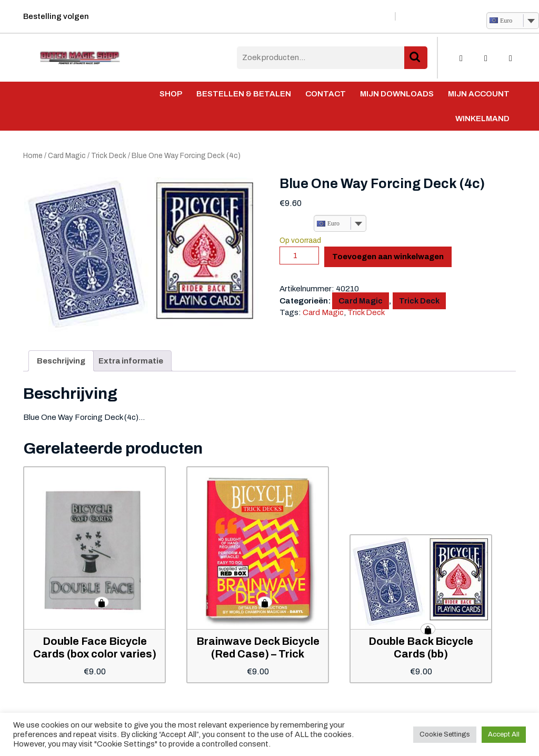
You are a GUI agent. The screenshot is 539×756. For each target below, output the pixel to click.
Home (33, 156)
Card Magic (67, 156)
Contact (326, 94)
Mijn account (479, 94)
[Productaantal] (299, 256)
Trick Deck (109, 156)
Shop (171, 94)
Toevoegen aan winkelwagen (388, 257)
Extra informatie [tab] (131, 361)
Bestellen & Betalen (244, 94)
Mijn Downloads (397, 94)
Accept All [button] (504, 734)
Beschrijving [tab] (61, 361)
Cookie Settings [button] (445, 734)
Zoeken (416, 58)
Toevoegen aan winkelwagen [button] (102, 602)
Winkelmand (482, 119)
